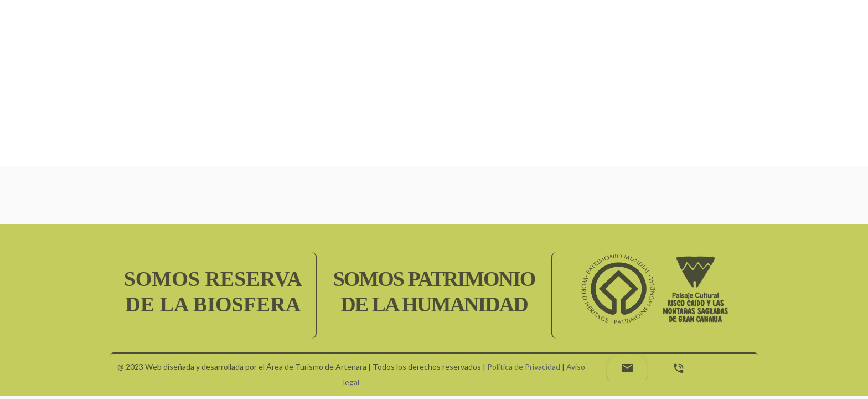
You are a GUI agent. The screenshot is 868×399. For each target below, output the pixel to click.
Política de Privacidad (524, 367)
